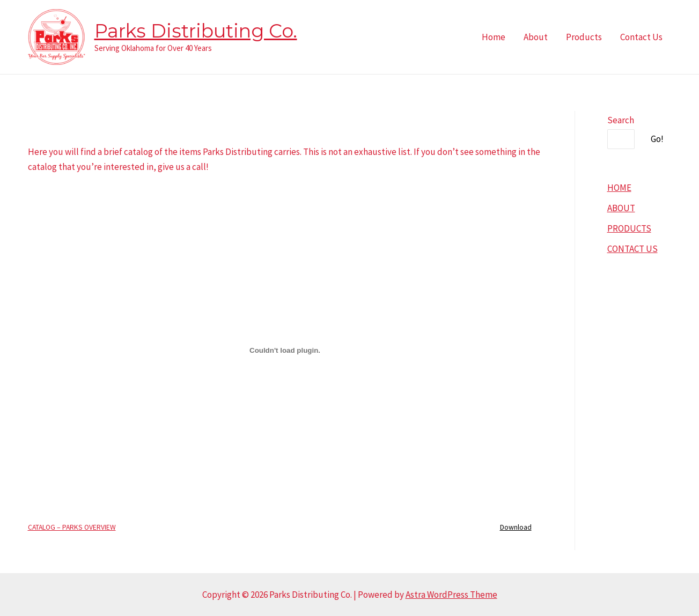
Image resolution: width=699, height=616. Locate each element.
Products (584, 37)
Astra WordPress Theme (451, 595)
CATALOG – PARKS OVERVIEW (72, 527)
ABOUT (621, 208)
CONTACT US (632, 249)
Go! (657, 139)
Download (516, 527)
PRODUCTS (629, 228)
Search (621, 120)
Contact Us (641, 37)
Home (494, 37)
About (536, 37)
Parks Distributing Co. (196, 31)
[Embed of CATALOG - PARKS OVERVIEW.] (285, 350)
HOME (619, 188)
